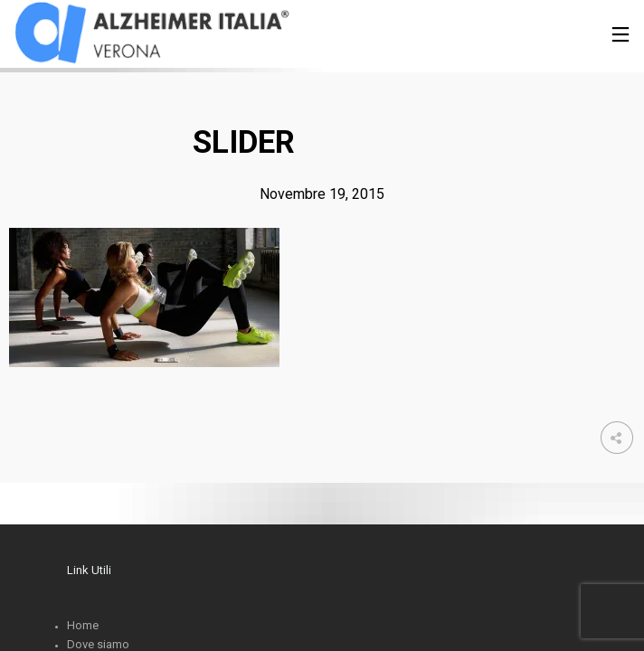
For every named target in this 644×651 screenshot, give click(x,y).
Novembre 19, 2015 (322, 194)
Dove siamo (98, 644)
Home (83, 625)
